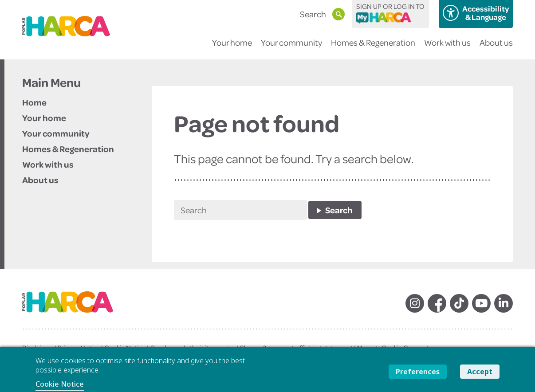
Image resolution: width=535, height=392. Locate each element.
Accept (480, 372)
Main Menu (51, 82)
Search (339, 210)
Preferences (418, 372)
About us (496, 48)
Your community (291, 48)
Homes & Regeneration (373, 48)
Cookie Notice (60, 384)
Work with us (447, 48)
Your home (232, 48)
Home (34, 102)
